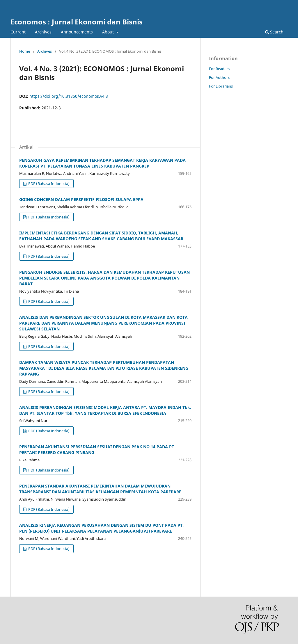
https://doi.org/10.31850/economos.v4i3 (69, 96)
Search (274, 32)
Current (18, 32)
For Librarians (221, 86)
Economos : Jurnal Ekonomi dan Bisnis (77, 22)
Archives (43, 32)
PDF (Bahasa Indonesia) (48, 184)
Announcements (77, 32)
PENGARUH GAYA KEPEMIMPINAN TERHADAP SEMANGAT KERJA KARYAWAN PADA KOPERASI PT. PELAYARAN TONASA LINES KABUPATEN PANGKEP (102, 163)
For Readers (219, 69)
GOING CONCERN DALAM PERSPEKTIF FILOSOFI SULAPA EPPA (81, 199)
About (109, 32)
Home (25, 51)
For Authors (219, 77)
